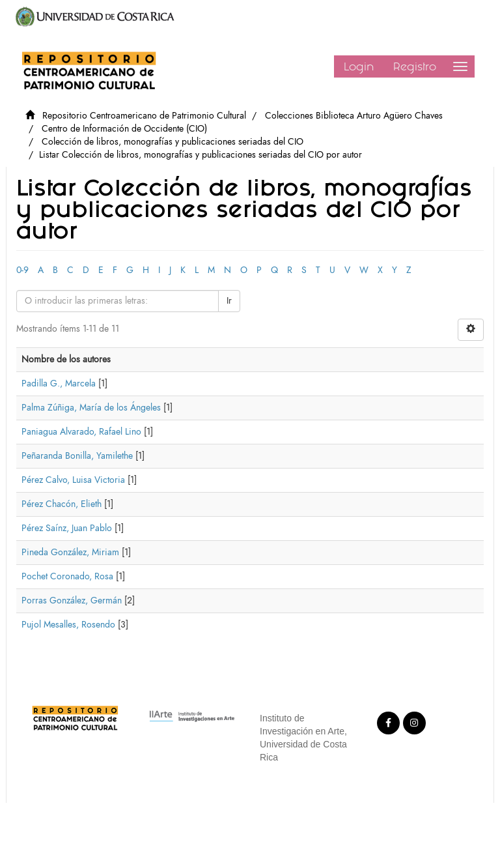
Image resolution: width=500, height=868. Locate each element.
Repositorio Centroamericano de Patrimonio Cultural (144, 116)
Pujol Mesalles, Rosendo (68, 625)
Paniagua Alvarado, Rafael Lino (81, 432)
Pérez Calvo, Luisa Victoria (73, 480)
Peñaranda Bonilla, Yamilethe (77, 456)
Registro (415, 66)
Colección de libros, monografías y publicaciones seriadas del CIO (173, 142)
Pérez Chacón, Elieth (62, 504)
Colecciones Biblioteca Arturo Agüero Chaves (354, 116)
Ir (229, 301)
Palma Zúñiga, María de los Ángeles (91, 408)
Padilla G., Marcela (59, 383)
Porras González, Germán (72, 600)
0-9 (22, 270)
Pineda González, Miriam (70, 552)
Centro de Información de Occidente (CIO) (124, 129)
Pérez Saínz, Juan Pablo (67, 528)
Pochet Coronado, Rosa (67, 576)
